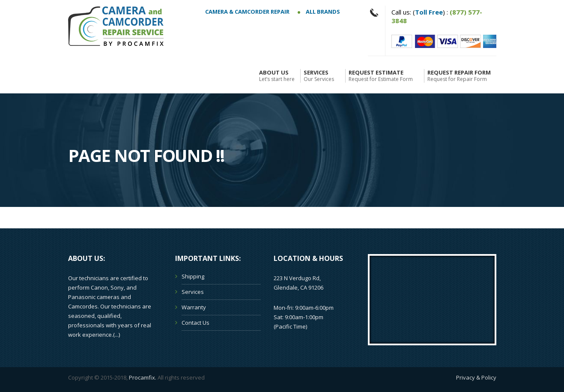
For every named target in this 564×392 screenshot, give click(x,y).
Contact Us (195, 323)
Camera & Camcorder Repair (247, 12)
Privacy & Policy (476, 377)
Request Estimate (381, 76)
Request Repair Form (459, 76)
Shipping (193, 276)
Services (319, 76)
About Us (277, 76)
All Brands (319, 12)
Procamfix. (143, 377)
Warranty (194, 307)
